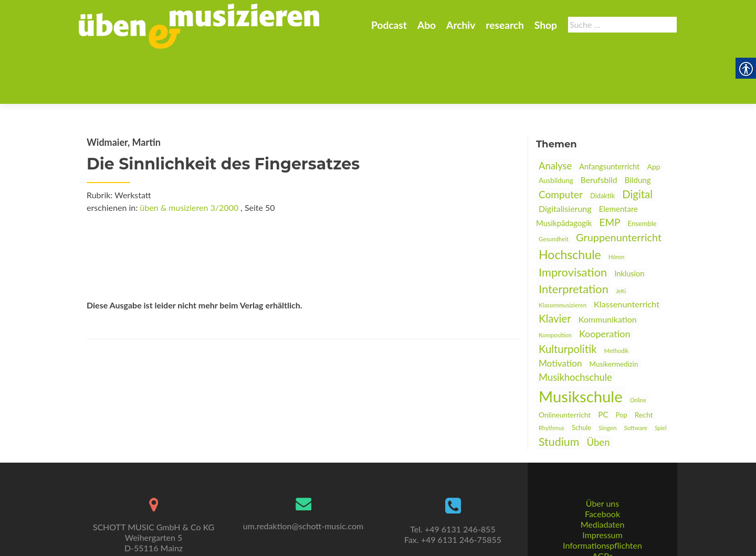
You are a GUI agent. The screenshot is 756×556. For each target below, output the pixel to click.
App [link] (653, 115)
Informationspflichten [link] (602, 506)
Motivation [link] (560, 312)
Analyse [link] (555, 114)
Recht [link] (644, 363)
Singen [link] (607, 376)
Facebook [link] (602, 475)
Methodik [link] (617, 299)
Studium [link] (559, 390)
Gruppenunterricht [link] (619, 186)
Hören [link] (616, 205)
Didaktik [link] (602, 144)
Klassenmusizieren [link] (563, 254)
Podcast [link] (389, 25)
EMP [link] (610, 171)
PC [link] (603, 363)
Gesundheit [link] (554, 188)
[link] (199, 25)
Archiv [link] (461, 25)
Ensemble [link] (642, 172)
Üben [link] (598, 391)
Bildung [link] (638, 129)
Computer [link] (561, 143)
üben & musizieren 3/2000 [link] (189, 156)
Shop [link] (546, 25)
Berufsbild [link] (599, 129)
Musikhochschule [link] (575, 326)
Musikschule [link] (581, 345)
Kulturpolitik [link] (568, 297)
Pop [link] (622, 363)
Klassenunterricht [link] (627, 253)
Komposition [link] (555, 284)
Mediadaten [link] (603, 485)
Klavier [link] (555, 267)
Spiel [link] (660, 376)
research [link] (505, 25)
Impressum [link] (602, 496)
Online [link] (638, 349)
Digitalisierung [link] (565, 157)
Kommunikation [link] (608, 268)
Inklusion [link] (629, 222)
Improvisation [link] (573, 221)
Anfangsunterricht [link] (609, 115)
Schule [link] (581, 376)
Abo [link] (427, 25)
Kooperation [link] (605, 282)
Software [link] (636, 376)
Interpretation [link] (574, 237)
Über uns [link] (602, 464)
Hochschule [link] (570, 203)
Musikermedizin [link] (614, 313)
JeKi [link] (621, 239)
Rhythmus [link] (552, 376)
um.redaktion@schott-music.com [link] (303, 487)
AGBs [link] (602, 517)
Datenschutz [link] (602, 527)
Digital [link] (637, 143)
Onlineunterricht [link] (565, 363)
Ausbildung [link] (556, 129)
